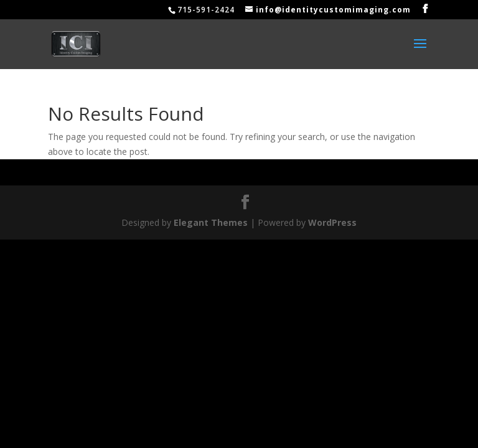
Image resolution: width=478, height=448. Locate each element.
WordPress (332, 222)
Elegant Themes (211, 222)
